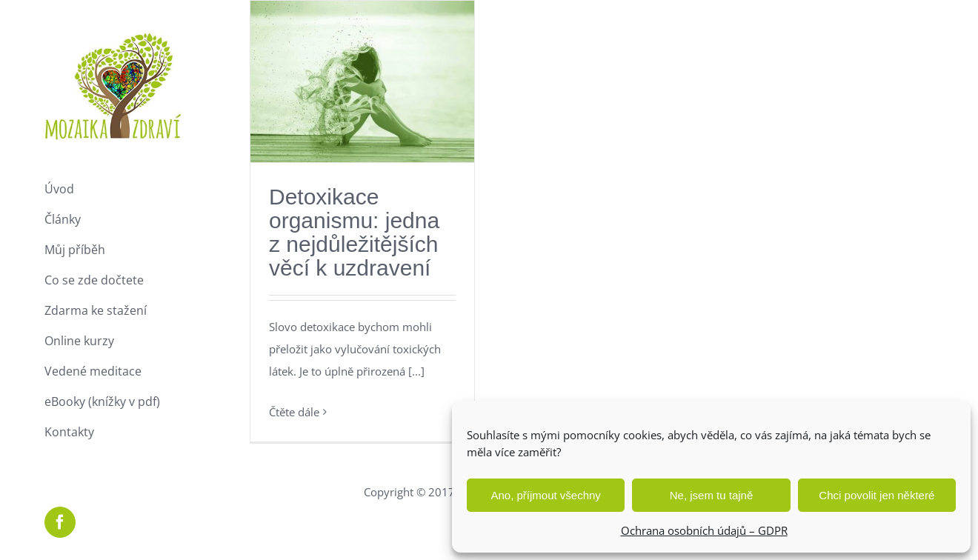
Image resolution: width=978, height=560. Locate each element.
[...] (416, 371)
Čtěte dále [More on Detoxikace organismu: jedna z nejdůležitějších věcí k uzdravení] (294, 412)
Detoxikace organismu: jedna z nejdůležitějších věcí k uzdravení (354, 232)
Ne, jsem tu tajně (712, 495)
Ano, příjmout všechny (545, 495)
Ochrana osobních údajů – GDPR (704, 530)
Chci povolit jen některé (876, 495)
